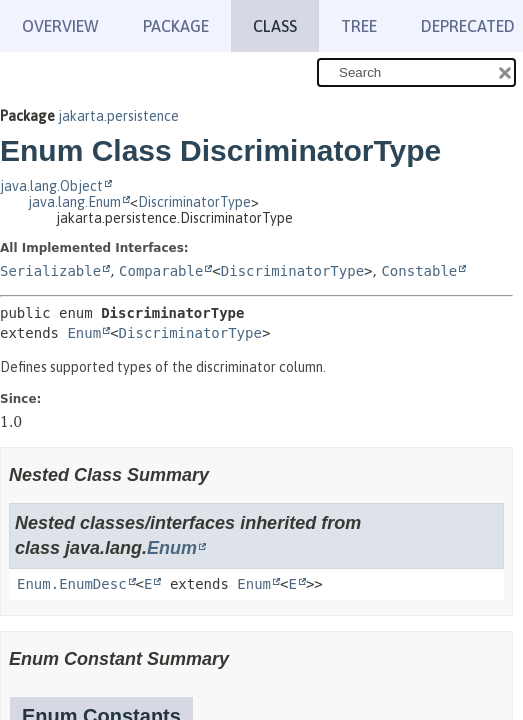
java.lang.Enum (74, 202)
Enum (84, 333)
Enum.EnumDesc (72, 584)
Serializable (50, 271)
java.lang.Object (51, 186)
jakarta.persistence (118, 116)
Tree (359, 26)
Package (176, 26)
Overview (60, 26)
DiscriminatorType (194, 202)
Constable (419, 271)
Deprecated (468, 26)
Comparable (161, 271)
